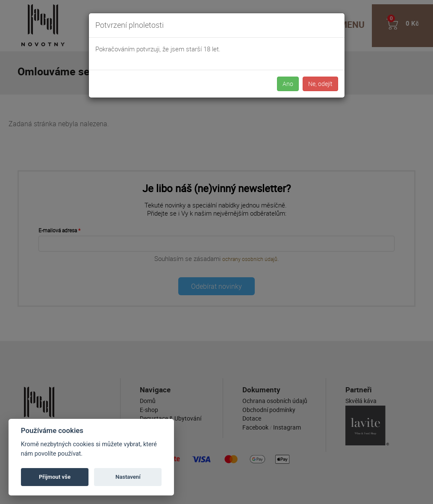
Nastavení (128, 477)
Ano (288, 84)
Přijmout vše (55, 477)
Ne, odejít (320, 84)
